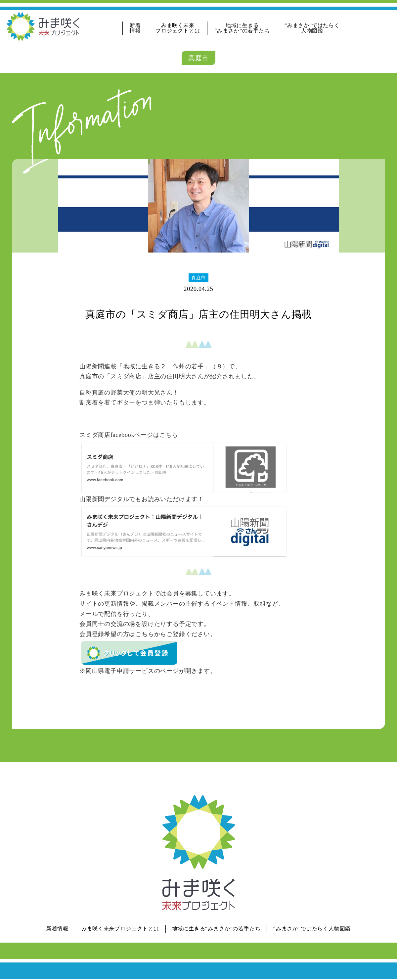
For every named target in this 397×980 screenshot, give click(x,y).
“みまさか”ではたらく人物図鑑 (312, 28)
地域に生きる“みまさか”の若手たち (242, 28)
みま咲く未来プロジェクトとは (178, 28)
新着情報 (135, 28)
